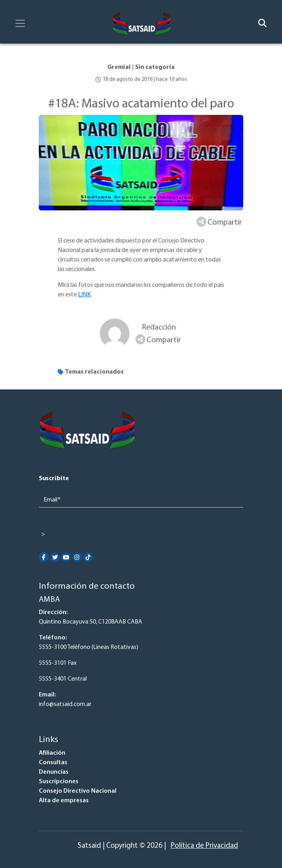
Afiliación (52, 753)
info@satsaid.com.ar (65, 704)
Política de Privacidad (204, 846)
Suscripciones (59, 782)
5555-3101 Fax (58, 663)
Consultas (53, 763)
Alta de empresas (64, 801)
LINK (84, 295)
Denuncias (54, 772)
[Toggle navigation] (20, 23)
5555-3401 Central (63, 679)
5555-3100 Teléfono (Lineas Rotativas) (89, 647)
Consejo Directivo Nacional (78, 791)
